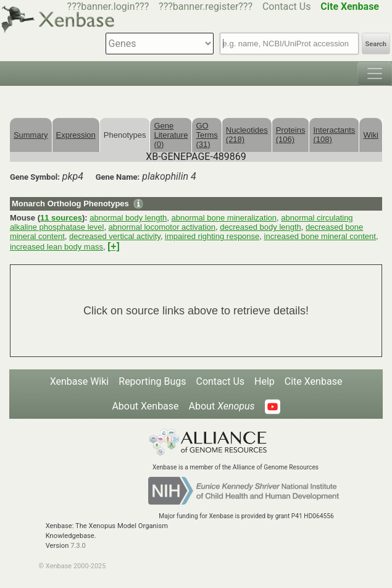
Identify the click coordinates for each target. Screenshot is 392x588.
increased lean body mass (56, 247)
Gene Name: (118, 177)
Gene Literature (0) (171, 135)
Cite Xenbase (314, 381)
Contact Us (287, 6)
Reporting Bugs (152, 381)
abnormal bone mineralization (224, 218)
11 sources (61, 218)
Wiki (371, 135)
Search (376, 44)
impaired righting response (212, 236)
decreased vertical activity (115, 236)
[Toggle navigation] (375, 73)
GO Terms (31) (206, 135)
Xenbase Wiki (80, 381)
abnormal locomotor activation (162, 227)
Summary (31, 135)
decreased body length (261, 227)
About (222, 406)
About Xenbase (145, 406)
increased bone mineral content (320, 236)
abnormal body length (128, 218)
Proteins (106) (291, 135)
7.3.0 (78, 546)
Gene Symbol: (35, 177)
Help (265, 381)
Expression (76, 135)
